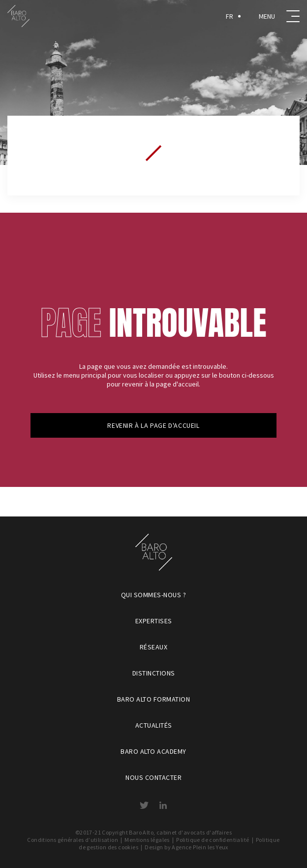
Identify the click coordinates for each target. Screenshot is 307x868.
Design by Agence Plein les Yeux (186, 847)
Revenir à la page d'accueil (153, 425)
